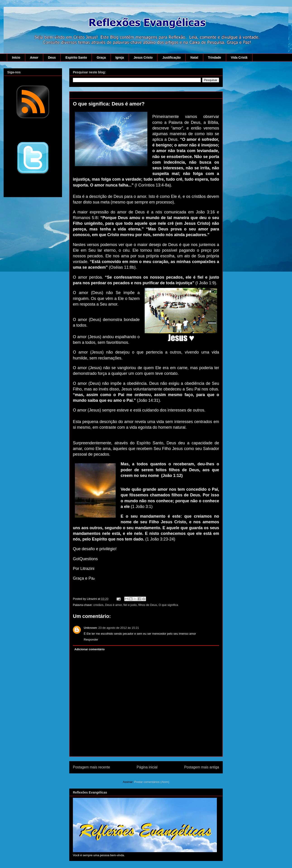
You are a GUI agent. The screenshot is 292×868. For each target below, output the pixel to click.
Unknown (90, 628)
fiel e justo (130, 605)
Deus (52, 57)
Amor (34, 57)
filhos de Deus (148, 605)
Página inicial (147, 767)
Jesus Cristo (143, 57)
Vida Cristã (239, 57)
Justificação (171, 57)
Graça (101, 57)
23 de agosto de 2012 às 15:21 (119, 628)
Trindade (215, 57)
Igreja (120, 57)
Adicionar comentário (90, 649)
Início (16, 57)
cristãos (98, 605)
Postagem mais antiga (202, 767)
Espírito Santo (76, 57)
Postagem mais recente (91, 767)
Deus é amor (113, 605)
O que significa (168, 605)
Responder (91, 640)
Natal (194, 57)
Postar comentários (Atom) (152, 782)
